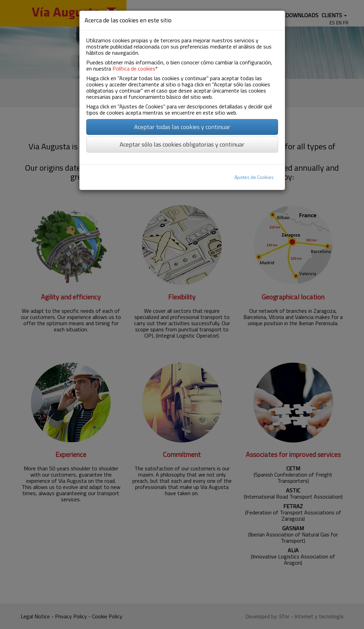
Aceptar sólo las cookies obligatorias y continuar (182, 144)
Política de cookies (134, 68)
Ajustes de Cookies (254, 177)
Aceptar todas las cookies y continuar (182, 127)
